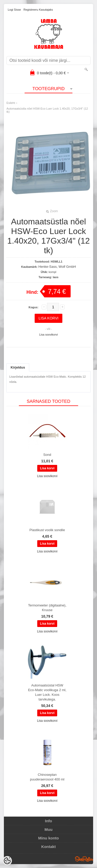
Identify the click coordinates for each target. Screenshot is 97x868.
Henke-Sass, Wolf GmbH (57, 267)
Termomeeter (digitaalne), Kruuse (47, 608)
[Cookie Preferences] (7, 861)
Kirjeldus (18, 367)
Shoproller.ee (84, 859)
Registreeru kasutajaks (38, 10)
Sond (47, 455)
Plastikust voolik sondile (47, 530)
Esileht (11, 103)
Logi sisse (14, 10)
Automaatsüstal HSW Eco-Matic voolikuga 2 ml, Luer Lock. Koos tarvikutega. (47, 692)
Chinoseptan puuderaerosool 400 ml (47, 777)
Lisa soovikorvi (48, 335)
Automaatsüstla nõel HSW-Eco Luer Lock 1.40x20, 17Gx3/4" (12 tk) (47, 110)
